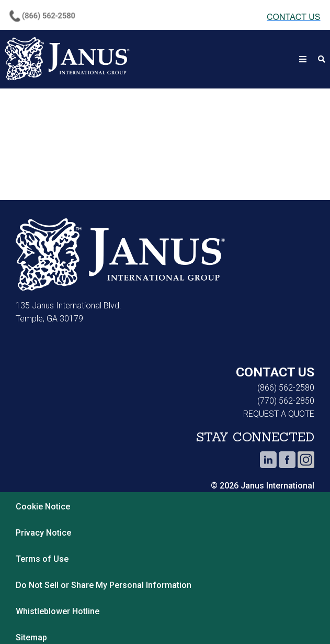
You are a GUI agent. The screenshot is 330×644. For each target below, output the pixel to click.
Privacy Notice (43, 533)
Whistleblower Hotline (60, 611)
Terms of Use (42, 559)
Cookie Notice (43, 507)
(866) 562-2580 (286, 388)
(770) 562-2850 (286, 401)
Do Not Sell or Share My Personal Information (104, 585)
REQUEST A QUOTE (279, 414)
